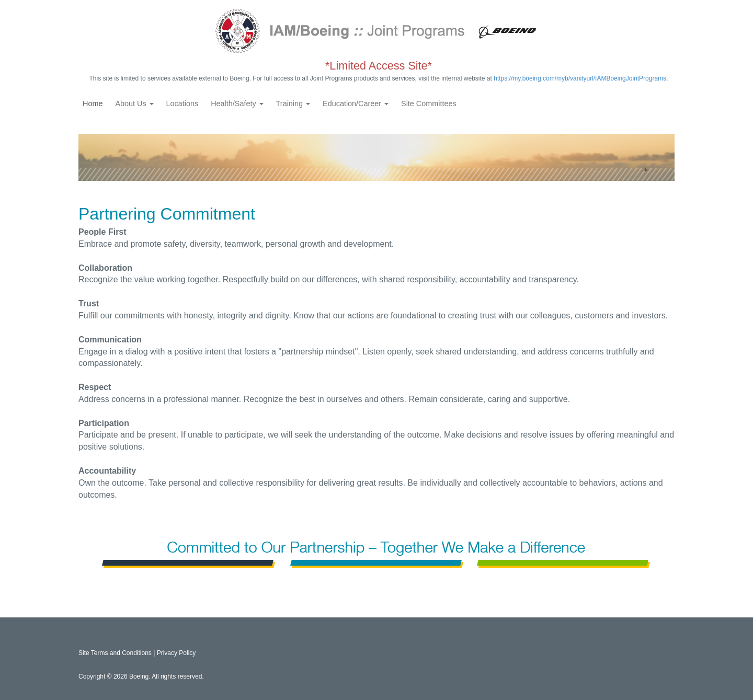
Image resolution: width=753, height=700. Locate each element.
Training (293, 104)
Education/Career (356, 104)
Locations (182, 104)
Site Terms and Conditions (115, 653)
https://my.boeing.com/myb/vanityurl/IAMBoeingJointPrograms (580, 78)
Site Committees (429, 104)
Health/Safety (237, 104)
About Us (134, 104)
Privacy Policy (176, 653)
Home (93, 104)
